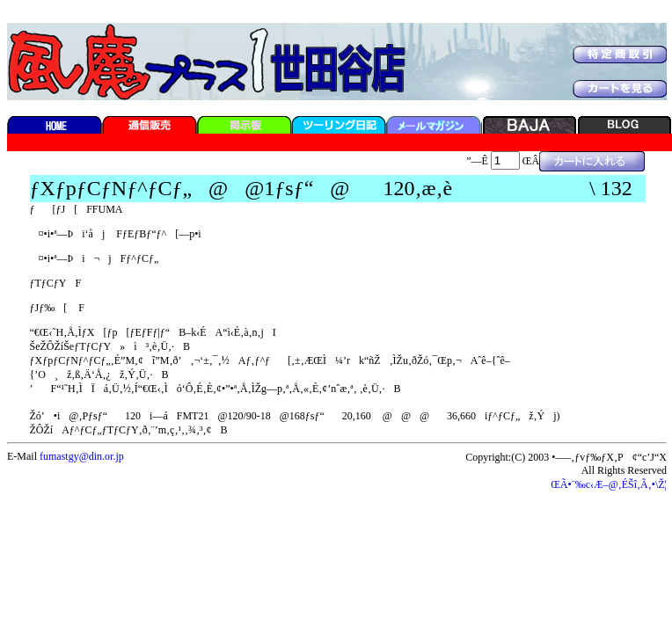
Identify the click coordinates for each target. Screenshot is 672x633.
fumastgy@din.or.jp (82, 456)
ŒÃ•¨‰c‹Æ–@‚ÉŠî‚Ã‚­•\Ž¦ (609, 484)
